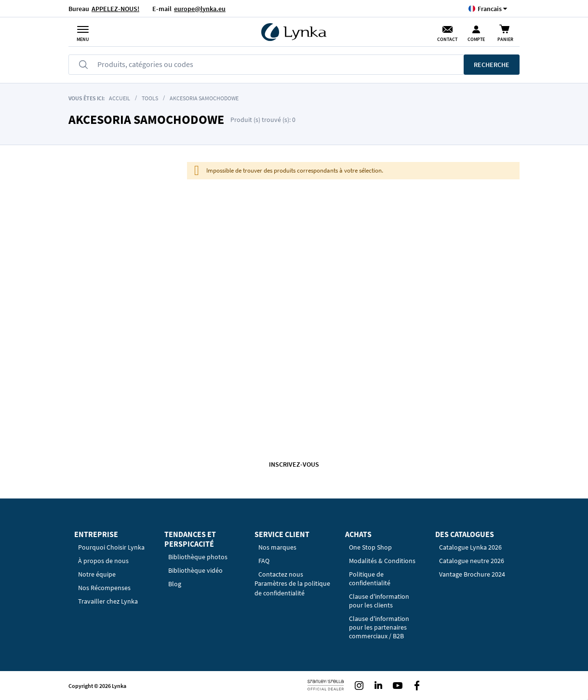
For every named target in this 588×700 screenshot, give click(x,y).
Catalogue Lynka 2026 (470, 547)
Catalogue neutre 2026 (472, 561)
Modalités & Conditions (382, 561)
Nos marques (277, 547)
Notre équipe (97, 574)
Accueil (120, 98)
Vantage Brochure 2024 (472, 574)
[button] (490, 8)
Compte (476, 39)
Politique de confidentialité (370, 579)
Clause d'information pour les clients (379, 601)
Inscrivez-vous (294, 464)
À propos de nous (103, 561)
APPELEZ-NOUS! (115, 9)
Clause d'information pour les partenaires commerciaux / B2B (379, 627)
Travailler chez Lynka (108, 601)
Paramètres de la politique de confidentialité (292, 588)
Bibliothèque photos (198, 557)
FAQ (264, 561)
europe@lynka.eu (200, 9)
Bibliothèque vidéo (195, 570)
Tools (150, 98)
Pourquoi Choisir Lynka (111, 547)
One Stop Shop (370, 547)
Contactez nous (281, 574)
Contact (447, 39)
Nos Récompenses (104, 588)
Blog (175, 584)
